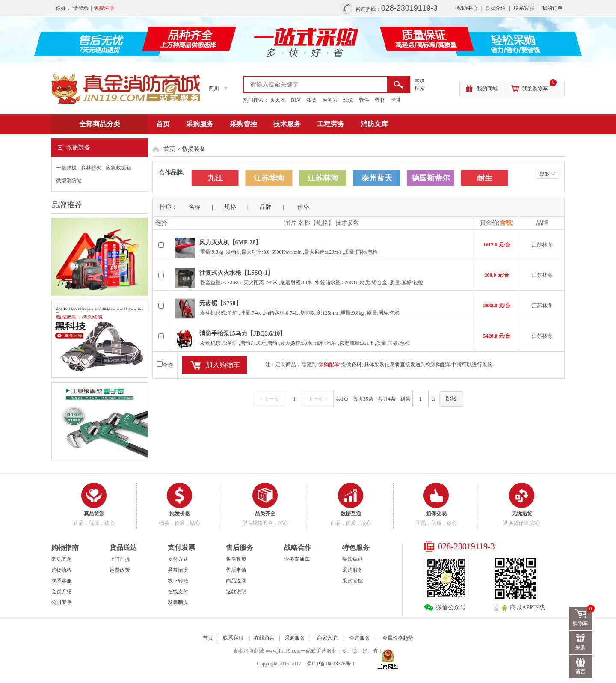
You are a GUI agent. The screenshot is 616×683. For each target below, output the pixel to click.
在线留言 (264, 638)
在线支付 (178, 591)
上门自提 (120, 559)
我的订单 (552, 8)
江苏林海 (323, 178)
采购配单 (329, 365)
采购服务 (200, 124)
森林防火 (91, 168)
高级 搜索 (420, 85)
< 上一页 (269, 399)
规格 (230, 207)
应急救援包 (118, 168)
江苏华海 (269, 178)
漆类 (311, 100)
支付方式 (178, 559)
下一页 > (318, 399)
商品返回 (236, 581)
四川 (214, 89)
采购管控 (243, 124)
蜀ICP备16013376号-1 (331, 664)
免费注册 (104, 8)
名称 (195, 207)
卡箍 (396, 100)
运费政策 (120, 570)
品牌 (266, 207)
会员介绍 (495, 8)
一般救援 (66, 168)
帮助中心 (467, 8)
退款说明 (236, 591)
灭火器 (278, 100)
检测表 (330, 100)
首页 (163, 124)
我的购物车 (539, 86)
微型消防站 (69, 181)
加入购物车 (223, 365)
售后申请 (236, 570)
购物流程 (62, 570)
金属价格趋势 (398, 638)
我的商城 (487, 89)
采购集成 (352, 559)
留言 (581, 671)
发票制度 (178, 602)
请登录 (81, 8)
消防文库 (374, 124)
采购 (581, 647)
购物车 (583, 617)
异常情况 (178, 570)
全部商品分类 (100, 124)
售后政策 (236, 559)
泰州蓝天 (377, 178)
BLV (296, 100)
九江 (215, 178)
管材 (380, 100)
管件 (364, 100)
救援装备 (194, 149)
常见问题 (62, 559)
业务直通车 (297, 559)
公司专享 (62, 602)
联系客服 (524, 8)
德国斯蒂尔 (431, 178)
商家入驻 (327, 638)
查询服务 (360, 638)
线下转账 (178, 581)
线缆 (348, 100)
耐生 (485, 178)
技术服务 (287, 124)
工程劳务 (331, 124)
